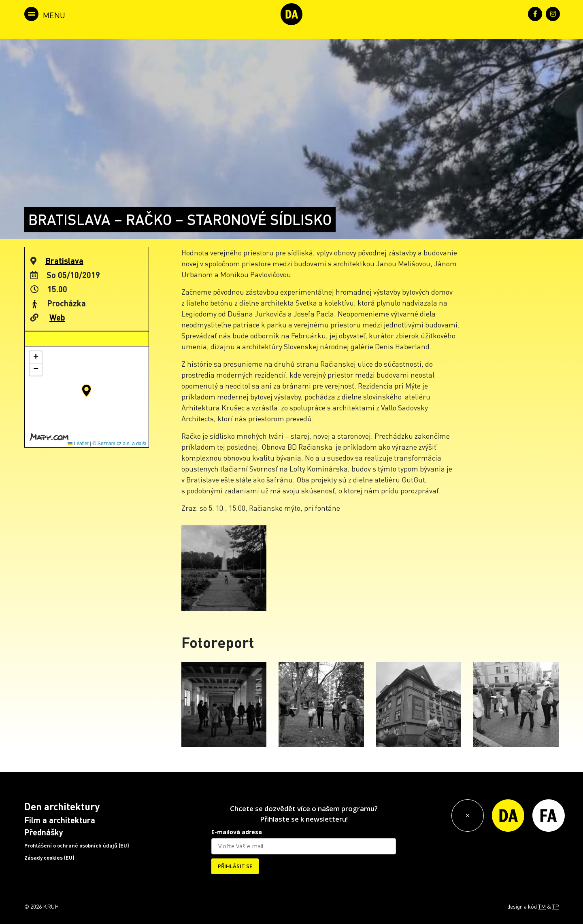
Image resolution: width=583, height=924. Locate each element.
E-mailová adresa (237, 832)
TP (555, 906)
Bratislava (64, 261)
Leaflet (78, 444)
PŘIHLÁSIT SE (235, 866)
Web (57, 317)
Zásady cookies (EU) (49, 858)
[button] (86, 391)
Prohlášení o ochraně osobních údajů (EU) (77, 845)
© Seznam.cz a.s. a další (120, 444)
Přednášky (44, 832)
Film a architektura (60, 820)
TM (542, 906)
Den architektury (62, 806)
